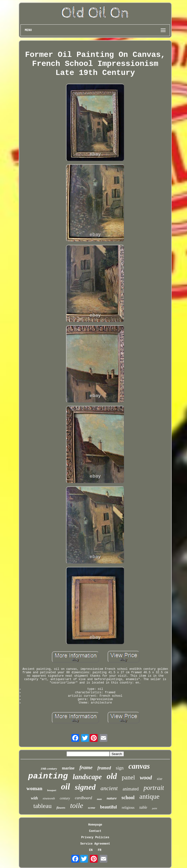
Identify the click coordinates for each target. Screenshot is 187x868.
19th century (49, 769)
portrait (154, 788)
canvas (139, 766)
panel (128, 777)
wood (146, 778)
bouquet (52, 790)
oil (66, 787)
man (99, 799)
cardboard (84, 798)
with (34, 798)
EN (91, 850)
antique (149, 796)
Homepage (95, 825)
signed (85, 787)
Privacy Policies (95, 837)
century (65, 798)
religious (128, 807)
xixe (160, 779)
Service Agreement (95, 844)
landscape (87, 777)
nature (112, 798)
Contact (95, 831)
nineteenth (49, 798)
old (112, 776)
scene (92, 808)
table (143, 807)
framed (104, 768)
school (128, 797)
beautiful (108, 807)
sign (120, 768)
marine (68, 768)
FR (100, 850)
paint (154, 808)
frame (86, 767)
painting (48, 776)
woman (34, 788)
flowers (61, 808)
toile (77, 805)
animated (131, 789)
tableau (42, 806)
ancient (109, 788)
